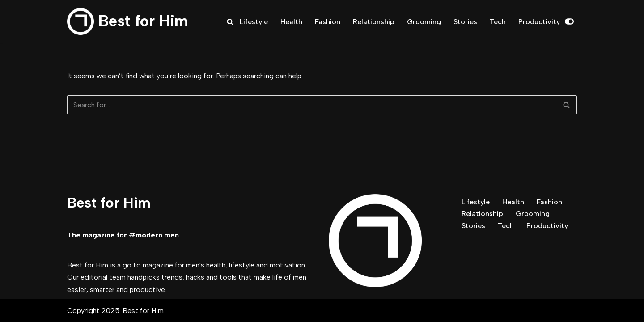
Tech (498, 22)
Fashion (328, 22)
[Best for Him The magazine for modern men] (128, 21)
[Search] (230, 22)
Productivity (539, 22)
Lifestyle (254, 22)
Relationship (374, 22)
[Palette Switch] (569, 21)
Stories (465, 22)
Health (291, 22)
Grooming (424, 22)
